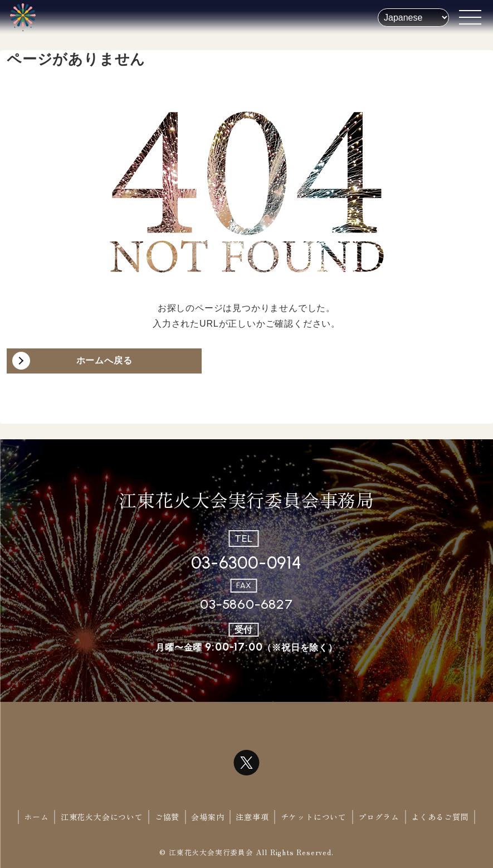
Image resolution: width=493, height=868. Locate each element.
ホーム (36, 817)
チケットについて (314, 817)
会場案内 (208, 817)
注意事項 (252, 817)
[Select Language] (413, 18)
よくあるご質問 (440, 817)
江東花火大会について (102, 817)
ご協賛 (167, 817)
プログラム (379, 817)
